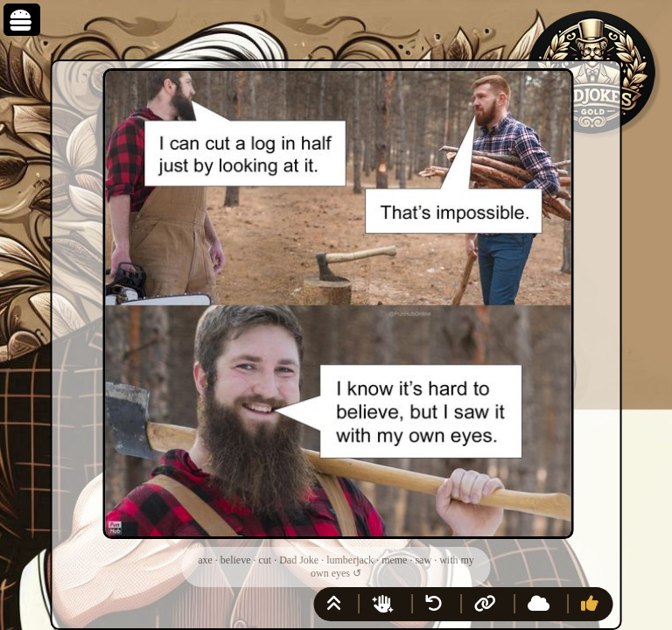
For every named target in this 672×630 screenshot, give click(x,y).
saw (423, 560)
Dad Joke (299, 560)
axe (205, 560)
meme (394, 560)
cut (265, 560)
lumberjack (350, 560)
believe (236, 560)
